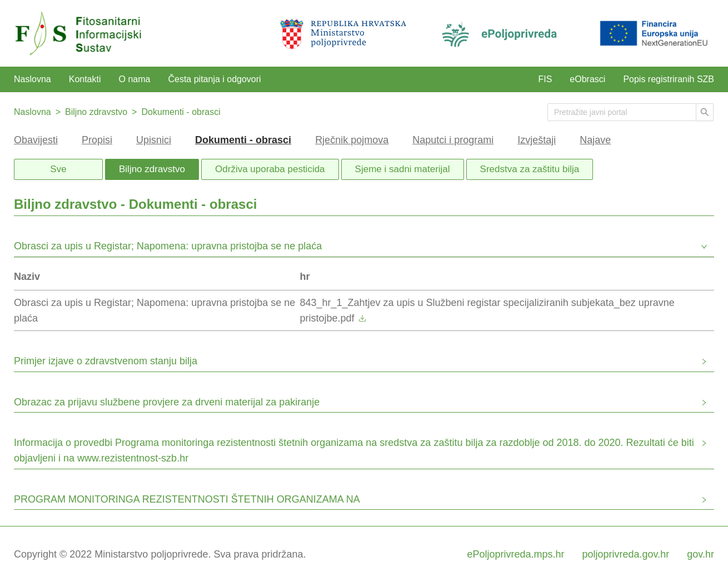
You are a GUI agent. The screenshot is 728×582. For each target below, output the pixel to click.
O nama (135, 79)
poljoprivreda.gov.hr (626, 554)
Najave (595, 140)
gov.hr (700, 554)
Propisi (97, 140)
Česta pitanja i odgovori (214, 79)
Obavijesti (36, 140)
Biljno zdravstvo (96, 112)
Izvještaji (537, 140)
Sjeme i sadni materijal (403, 169)
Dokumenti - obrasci (181, 112)
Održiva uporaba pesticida (270, 169)
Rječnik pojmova (352, 140)
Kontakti (85, 79)
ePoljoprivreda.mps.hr (515, 554)
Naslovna (33, 79)
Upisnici (154, 140)
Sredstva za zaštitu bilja (530, 169)
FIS (545, 79)
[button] (364, 247)
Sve (58, 169)
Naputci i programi (453, 140)
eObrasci (587, 79)
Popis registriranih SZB (669, 79)
